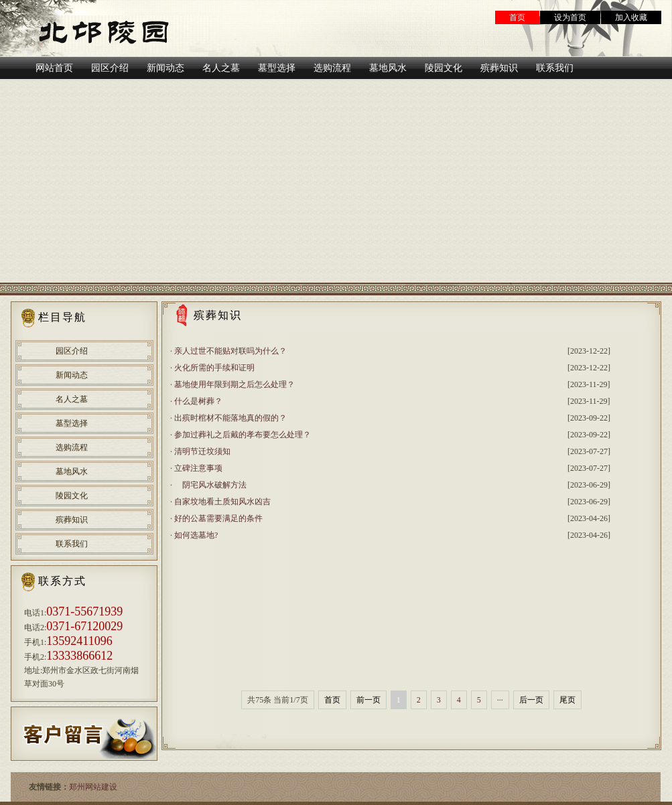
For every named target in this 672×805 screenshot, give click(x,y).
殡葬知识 (72, 520)
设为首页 (570, 17)
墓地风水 (72, 471)
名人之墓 (72, 399)
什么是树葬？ (198, 401)
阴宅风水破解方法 (210, 485)
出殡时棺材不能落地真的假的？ (230, 418)
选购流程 (72, 447)
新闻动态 (72, 375)
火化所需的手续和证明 (214, 368)
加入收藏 (631, 17)
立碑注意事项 (198, 468)
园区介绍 (72, 351)
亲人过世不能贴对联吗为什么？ (230, 351)
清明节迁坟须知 (202, 451)
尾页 (567, 700)
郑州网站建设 (93, 787)
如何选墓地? (196, 535)
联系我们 (72, 544)
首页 (517, 17)
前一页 (368, 700)
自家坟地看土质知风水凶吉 (222, 502)
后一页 (531, 700)
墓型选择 (72, 423)
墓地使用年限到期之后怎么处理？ (234, 384)
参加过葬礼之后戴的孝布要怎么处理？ (243, 435)
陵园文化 (72, 496)
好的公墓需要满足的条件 (218, 518)
